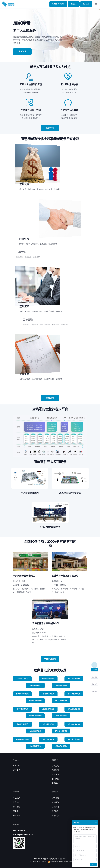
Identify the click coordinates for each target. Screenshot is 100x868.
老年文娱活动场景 (48, 694)
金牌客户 (55, 783)
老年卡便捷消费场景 (74, 694)
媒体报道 (17, 807)
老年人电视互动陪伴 (22, 739)
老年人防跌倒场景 (22, 709)
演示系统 (55, 775)
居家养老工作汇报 (22, 679)
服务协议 (55, 816)
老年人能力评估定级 (74, 679)
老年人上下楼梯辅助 (74, 739)
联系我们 (55, 807)
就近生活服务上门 (61, 685)
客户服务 (55, 811)
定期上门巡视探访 (61, 746)
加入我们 (55, 802)
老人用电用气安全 (35, 746)
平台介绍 (17, 766)
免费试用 (22, 52)
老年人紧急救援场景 (74, 709)
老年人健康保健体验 (74, 724)
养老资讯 (17, 811)
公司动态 (17, 802)
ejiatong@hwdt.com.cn (23, 835)
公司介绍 (55, 798)
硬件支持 (17, 770)
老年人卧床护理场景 (35, 716)
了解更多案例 (50, 659)
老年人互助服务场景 (61, 701)
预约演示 (74, 4)
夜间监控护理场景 (61, 716)
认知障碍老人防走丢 (48, 709)
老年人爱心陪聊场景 (61, 731)
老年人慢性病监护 (35, 685)
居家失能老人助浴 (48, 739)
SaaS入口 (86, 4)
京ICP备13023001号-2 (38, 862)
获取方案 (55, 766)
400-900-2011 (58, 4)
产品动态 (17, 798)
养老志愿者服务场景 (35, 701)
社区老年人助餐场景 (22, 694)
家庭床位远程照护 (22, 724)
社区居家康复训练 (35, 731)
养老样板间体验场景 (48, 679)
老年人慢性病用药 (48, 724)
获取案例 (55, 770)
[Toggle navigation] (96, 4)
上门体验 (55, 779)
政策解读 (17, 816)
